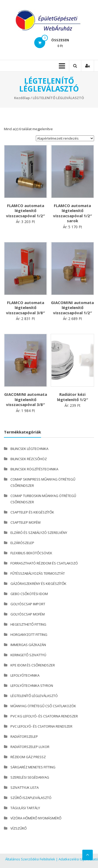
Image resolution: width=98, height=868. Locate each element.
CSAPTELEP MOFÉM (25, 522)
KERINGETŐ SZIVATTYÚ (28, 655)
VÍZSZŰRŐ (19, 828)
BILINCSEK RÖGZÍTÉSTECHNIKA (34, 469)
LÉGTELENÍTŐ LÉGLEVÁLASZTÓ (34, 696)
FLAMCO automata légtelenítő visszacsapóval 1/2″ (25, 211)
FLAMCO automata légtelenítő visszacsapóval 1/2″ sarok (73, 213)
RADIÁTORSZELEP (24, 736)
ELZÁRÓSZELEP (22, 543)
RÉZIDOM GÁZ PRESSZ (28, 757)
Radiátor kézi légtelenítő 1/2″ (73, 397)
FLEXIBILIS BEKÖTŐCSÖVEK (31, 553)
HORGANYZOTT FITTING (29, 635)
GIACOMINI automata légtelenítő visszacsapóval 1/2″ (72, 308)
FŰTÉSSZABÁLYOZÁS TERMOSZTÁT (38, 573)
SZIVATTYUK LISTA (25, 787)
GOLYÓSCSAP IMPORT (28, 604)
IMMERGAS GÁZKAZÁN (28, 645)
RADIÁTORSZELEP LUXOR (30, 747)
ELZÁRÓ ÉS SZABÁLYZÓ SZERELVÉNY (39, 533)
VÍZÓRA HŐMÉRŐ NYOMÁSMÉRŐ (36, 818)
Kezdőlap (22, 98)
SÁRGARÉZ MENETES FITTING (33, 767)
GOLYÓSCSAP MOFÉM (28, 614)
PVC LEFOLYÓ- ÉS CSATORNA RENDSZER (41, 726)
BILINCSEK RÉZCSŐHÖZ (29, 459)
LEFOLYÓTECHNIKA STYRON (32, 686)
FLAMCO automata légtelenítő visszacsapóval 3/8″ (25, 308)
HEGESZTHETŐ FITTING (28, 624)
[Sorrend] (65, 138)
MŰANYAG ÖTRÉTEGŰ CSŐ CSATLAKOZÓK (43, 706)
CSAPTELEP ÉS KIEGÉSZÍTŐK (32, 512)
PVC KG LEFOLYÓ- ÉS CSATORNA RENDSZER (44, 716)
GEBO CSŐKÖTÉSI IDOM (29, 594)
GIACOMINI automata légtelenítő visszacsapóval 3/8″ (26, 399)
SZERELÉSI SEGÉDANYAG (30, 777)
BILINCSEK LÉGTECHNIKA (29, 449)
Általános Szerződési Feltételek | (31, 859)
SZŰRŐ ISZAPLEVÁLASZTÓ (31, 798)
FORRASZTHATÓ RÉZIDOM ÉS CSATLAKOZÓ (44, 563)
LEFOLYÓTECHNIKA (25, 675)
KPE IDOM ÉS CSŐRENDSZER (33, 665)
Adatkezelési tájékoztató (78, 859)
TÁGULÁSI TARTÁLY (25, 808)
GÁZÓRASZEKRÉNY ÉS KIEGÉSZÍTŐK (38, 584)
